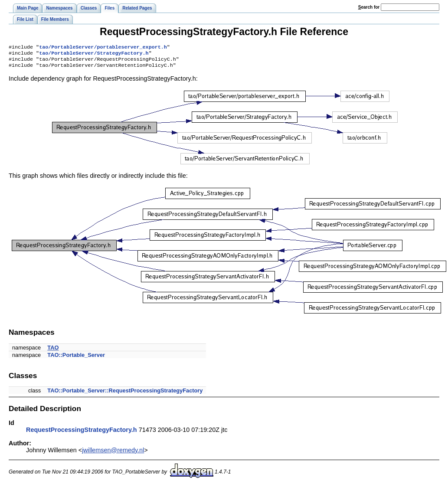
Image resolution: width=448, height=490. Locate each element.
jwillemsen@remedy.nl (113, 454)
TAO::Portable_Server (76, 358)
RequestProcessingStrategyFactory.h (82, 433)
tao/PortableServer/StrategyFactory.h (94, 55)
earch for (369, 7)
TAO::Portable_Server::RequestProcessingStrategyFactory (125, 394)
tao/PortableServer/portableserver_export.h (103, 48)
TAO (53, 351)
